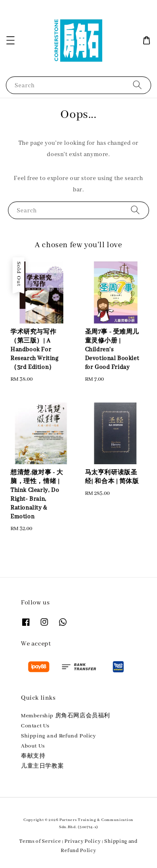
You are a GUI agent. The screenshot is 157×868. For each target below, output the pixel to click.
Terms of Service (40, 841)
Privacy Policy (82, 841)
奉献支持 (33, 756)
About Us (33, 746)
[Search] (137, 85)
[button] (10, 40)
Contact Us (35, 726)
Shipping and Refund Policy (59, 736)
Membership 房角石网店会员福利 (66, 716)
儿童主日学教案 (42, 766)
